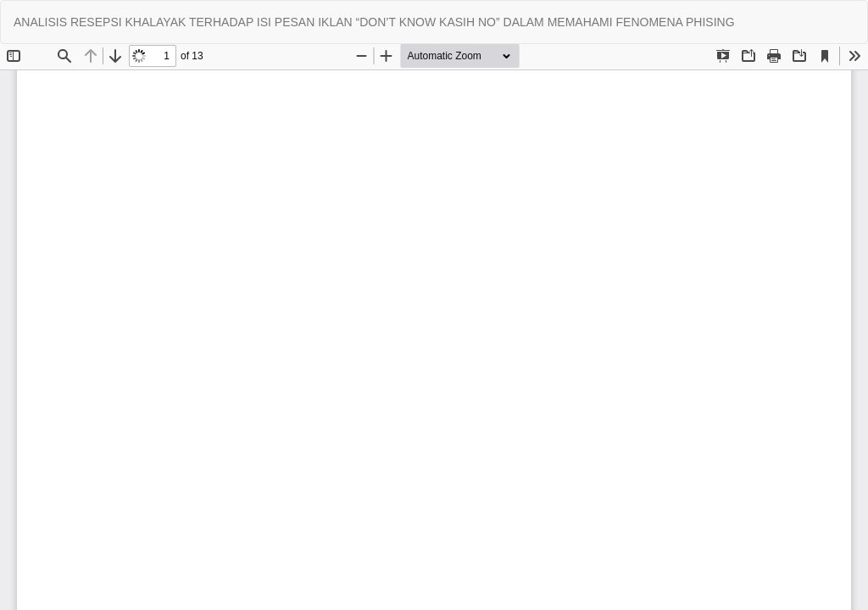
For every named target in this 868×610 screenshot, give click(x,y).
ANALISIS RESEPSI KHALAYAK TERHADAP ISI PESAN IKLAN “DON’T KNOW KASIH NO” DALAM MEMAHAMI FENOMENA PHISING (374, 22)
